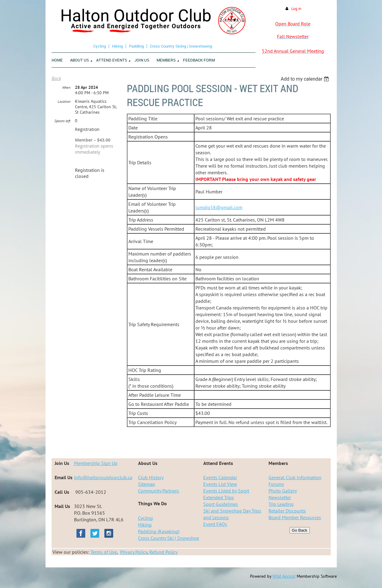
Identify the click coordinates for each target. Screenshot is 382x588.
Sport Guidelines (221, 504)
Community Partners (159, 491)
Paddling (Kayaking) (159, 531)
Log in (296, 9)
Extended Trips (219, 497)
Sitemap (147, 484)
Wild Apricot (284, 576)
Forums (276, 484)
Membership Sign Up (96, 463)
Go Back (300, 530)
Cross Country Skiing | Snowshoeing (181, 46)
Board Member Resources (295, 517)
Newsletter (280, 497)
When (66, 87)
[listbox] (306, 79)
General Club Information (295, 477)
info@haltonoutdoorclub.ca (103, 477)
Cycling (100, 46)
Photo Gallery (283, 491)
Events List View (220, 484)
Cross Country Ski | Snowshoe (169, 538)
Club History (151, 477)
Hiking (117, 46)
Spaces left (62, 121)
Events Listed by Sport (226, 491)
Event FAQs (215, 524)
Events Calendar (220, 477)
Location (64, 101)
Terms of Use (104, 552)
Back (56, 78)
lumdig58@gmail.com (219, 207)
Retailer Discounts (287, 511)
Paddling (136, 46)
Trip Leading (281, 504)
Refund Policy (163, 552)
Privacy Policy (134, 552)
